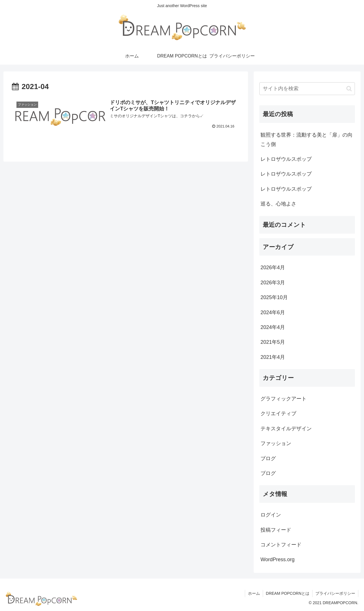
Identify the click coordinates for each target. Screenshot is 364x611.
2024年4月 (273, 327)
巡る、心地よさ (278, 204)
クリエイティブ (278, 413)
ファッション (276, 443)
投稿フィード (276, 530)
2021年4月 (273, 357)
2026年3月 (273, 283)
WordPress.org (278, 559)
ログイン (271, 515)
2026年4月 (273, 268)
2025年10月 (274, 297)
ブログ (268, 458)
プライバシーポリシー (335, 593)
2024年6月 (273, 312)
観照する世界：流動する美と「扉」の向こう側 (307, 139)
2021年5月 (273, 342)
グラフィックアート (284, 399)
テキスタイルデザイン (286, 429)
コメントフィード (281, 545)
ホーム (254, 593)
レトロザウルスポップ (286, 159)
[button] (349, 89)
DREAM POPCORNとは (288, 593)
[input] (307, 89)
